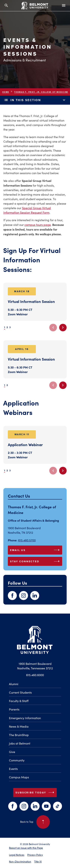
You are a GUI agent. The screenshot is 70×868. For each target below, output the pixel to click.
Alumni (14, 684)
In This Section (35, 100)
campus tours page (38, 225)
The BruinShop (19, 735)
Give (12, 752)
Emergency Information (25, 718)
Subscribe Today (35, 792)
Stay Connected (35, 561)
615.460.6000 (35, 675)
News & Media (19, 726)
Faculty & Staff (19, 701)
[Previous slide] (53, 328)
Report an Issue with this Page (26, 848)
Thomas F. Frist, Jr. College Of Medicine (41, 92)
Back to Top (35, 822)
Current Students (20, 692)
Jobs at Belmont (20, 743)
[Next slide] (63, 328)
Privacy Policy (35, 855)
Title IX (38, 862)
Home (6, 92)
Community (17, 760)
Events (13, 769)
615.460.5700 (27, 540)
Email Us (35, 550)
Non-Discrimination (20, 862)
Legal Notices (17, 855)
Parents (14, 709)
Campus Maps (19, 777)
